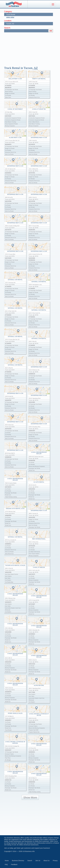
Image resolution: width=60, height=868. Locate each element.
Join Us (38, 861)
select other (10, 17)
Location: (8, 21)
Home (7, 861)
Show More (30, 798)
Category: (8, 11)
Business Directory (18, 861)
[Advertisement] (32, 48)
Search (30, 861)
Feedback (14, 864)
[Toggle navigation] (53, 4)
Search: (7, 28)
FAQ (6, 864)
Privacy (55, 861)
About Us (47, 861)
